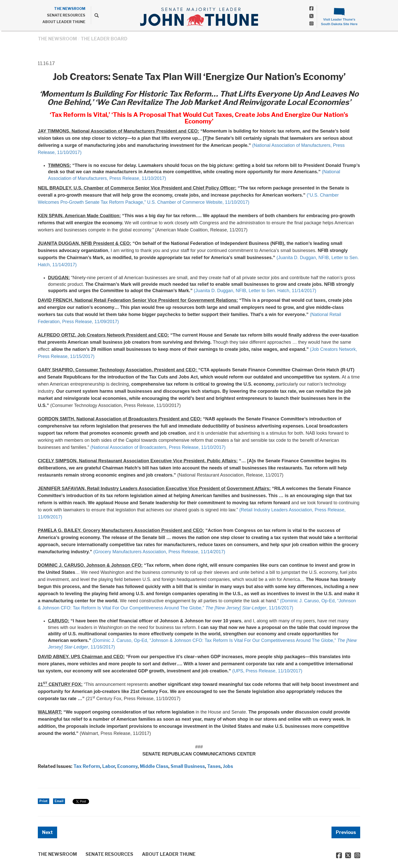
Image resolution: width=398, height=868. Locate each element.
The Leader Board (104, 39)
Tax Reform (87, 766)
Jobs (228, 766)
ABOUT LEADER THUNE (64, 22)
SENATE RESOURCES (66, 15)
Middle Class (154, 766)
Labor (109, 766)
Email (59, 801)
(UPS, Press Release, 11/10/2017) (267, 671)
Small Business (188, 766)
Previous (346, 832)
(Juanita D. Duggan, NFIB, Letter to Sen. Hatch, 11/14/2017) (255, 291)
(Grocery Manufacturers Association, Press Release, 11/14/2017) (159, 552)
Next (47, 832)
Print (44, 801)
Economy (127, 766)
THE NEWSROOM (70, 9)
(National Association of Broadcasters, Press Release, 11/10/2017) (158, 447)
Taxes (214, 766)
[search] (95, 15)
